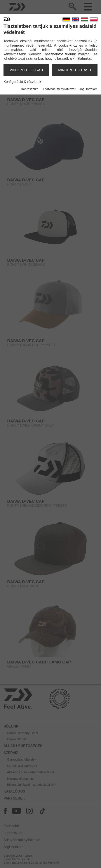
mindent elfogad (26, 70)
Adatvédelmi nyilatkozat (59, 89)
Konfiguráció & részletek (22, 82)
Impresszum (30, 89)
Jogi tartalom (89, 89)
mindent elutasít (75, 70)
